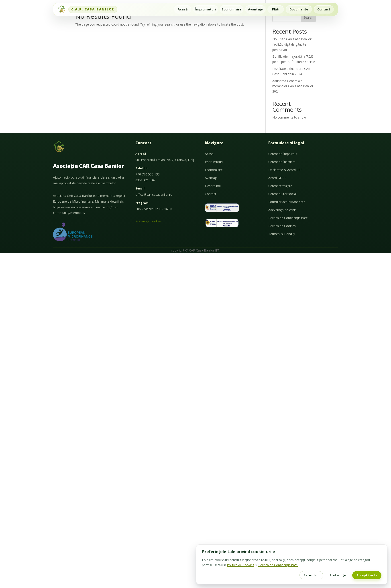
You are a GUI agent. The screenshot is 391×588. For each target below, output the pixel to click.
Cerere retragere (280, 186)
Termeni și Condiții (282, 234)
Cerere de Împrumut (283, 154)
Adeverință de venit (282, 210)
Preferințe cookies (149, 221)
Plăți (276, 9)
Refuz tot (311, 575)
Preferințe (338, 575)
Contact (324, 9)
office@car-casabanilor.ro (154, 194)
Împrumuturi (206, 9)
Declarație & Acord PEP (285, 170)
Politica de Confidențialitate (288, 218)
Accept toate (367, 575)
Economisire (231, 9)
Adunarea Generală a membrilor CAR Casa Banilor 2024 (293, 86)
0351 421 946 (145, 180)
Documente (299, 9)
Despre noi (213, 186)
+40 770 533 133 (148, 174)
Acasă (183, 9)
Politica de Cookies (282, 226)
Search (308, 17)
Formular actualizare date (287, 202)
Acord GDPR (277, 178)
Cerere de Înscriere (282, 162)
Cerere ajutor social (282, 194)
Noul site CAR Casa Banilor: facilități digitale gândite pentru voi (292, 44)
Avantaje (255, 9)
